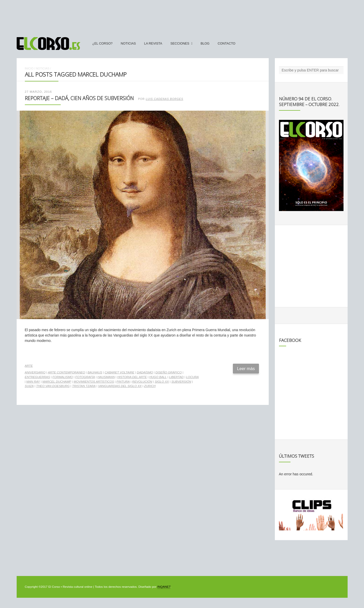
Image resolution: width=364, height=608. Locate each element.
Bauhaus (95, 372)
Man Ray (33, 382)
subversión (181, 382)
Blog (205, 44)
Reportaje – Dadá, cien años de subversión (79, 98)
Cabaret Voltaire (120, 372)
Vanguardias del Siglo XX (120, 386)
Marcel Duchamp (57, 382)
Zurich (150, 386)
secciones (180, 44)
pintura (123, 382)
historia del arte (132, 377)
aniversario (35, 372)
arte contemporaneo (66, 372)
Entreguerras (38, 377)
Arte (29, 366)
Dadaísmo (145, 372)
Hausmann (106, 377)
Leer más (246, 369)
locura (193, 377)
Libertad (176, 377)
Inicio (29, 68)
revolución (142, 382)
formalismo (63, 377)
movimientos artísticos (94, 382)
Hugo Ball (158, 377)
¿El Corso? (103, 44)
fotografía (85, 377)
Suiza (29, 386)
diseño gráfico (169, 372)
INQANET (164, 587)
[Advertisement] (182, 16)
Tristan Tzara (84, 386)
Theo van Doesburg (53, 386)
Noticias (128, 44)
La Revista (153, 44)
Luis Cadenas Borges (164, 99)
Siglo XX (162, 382)
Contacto (227, 44)
